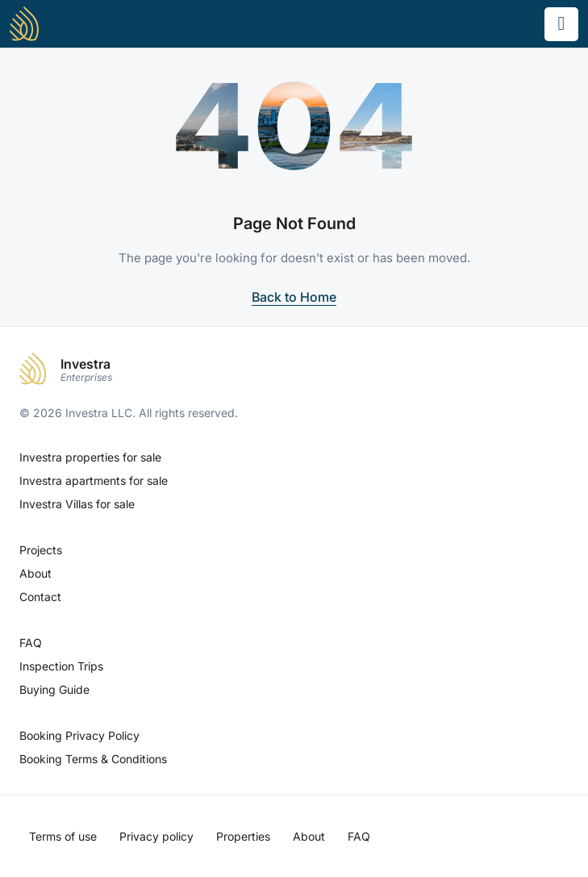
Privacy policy (156, 836)
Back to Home (294, 297)
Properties (243, 836)
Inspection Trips (61, 666)
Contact (40, 597)
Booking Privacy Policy (79, 735)
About (35, 573)
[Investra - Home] (24, 24)
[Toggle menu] (561, 24)
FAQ (31, 643)
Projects (41, 550)
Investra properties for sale (90, 457)
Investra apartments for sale (94, 480)
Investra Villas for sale (77, 504)
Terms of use (63, 836)
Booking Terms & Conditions (93, 759)
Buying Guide (54, 689)
